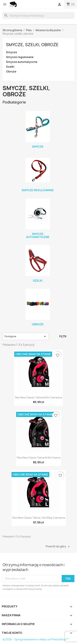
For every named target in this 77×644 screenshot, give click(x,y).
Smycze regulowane (20, 57)
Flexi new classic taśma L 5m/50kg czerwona (39, 518)
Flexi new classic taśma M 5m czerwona (38, 397)
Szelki (10, 67)
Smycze (12, 52)
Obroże (11, 72)
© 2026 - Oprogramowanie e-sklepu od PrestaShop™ (36, 639)
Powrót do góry (58, 546)
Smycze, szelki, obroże (32, 45)
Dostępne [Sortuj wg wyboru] (26, 336)
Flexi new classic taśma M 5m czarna (39, 458)
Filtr (63, 336)
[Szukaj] (38, 16)
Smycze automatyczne (22, 62)
